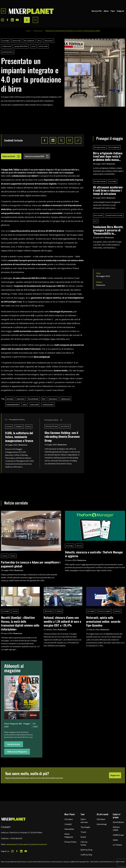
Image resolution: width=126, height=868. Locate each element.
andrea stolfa (43, 46)
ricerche (9, 427)
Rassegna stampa (100, 147)
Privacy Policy (71, 842)
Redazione (23, 445)
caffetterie (19, 427)
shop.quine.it (24, 844)
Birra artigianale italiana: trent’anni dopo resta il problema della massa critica (108, 156)
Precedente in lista (15, 420)
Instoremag (102, 824)
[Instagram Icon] (2, 20)
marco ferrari (65, 426)
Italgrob (120, 11)
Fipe (113, 11)
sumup (15, 611)
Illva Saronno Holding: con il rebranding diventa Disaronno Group (62, 436)
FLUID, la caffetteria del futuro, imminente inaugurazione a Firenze (19, 437)
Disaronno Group (51, 426)
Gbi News (101, 819)
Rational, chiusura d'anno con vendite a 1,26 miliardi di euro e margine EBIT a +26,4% (62, 621)
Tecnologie (38, 31)
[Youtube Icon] (17, 20)
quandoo (117, 611)
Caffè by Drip (86, 855)
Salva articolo (11, 156)
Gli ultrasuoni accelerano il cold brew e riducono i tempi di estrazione (108, 190)
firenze (29, 427)
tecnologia (6, 41)
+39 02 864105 (16, 838)
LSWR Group (118, 835)
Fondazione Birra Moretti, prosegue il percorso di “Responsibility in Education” (108, 230)
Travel (83, 832)
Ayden (13, 556)
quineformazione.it (39, 844)
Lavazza (5, 556)
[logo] (31, 11)
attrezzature (49, 41)
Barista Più (97, 11)
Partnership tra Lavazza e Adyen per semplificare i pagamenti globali (31, 564)
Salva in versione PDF (37, 156)
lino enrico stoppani (104, 611)
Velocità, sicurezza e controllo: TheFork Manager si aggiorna (94, 554)
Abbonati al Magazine (17, 752)
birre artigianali (42, 357)
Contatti (68, 824)
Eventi (83, 837)
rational (59, 611)
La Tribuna (117, 845)
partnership (16, 41)
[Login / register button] (27, 20)
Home (28, 31)
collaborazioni (7, 46)
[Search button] (35, 20)
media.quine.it (12, 844)
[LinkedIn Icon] (12, 20)
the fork (79, 546)
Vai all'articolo (14, 744)
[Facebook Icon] (7, 20)
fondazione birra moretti (114, 215)
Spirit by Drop (87, 850)
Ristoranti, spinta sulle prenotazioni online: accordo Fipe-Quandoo (103, 621)
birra (39, 41)
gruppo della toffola (21, 46)
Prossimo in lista (53, 420)
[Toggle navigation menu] (3, 11)
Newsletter (69, 829)
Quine (115, 840)
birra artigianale (29, 41)
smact (33, 46)
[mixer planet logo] (14, 819)
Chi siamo (69, 819)
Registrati (115, 775)
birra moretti (98, 215)
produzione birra (8, 52)
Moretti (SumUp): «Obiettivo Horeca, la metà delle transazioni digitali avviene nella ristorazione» (20, 623)
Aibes (106, 11)
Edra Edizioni (118, 822)
